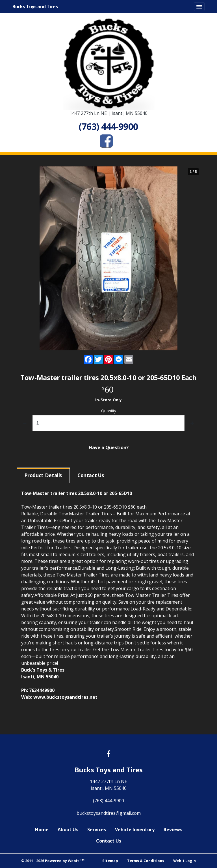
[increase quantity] (192, 423)
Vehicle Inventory (135, 830)
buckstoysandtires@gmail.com (109, 813)
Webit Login (185, 861)
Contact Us (109, 841)
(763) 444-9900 (108, 801)
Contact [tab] (91, 475)
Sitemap (110, 861)
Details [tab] (43, 475)
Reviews (173, 830)
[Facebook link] (108, 754)
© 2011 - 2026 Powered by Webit (53, 861)
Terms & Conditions (146, 861)
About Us (68, 830)
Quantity (109, 411)
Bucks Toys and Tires (35, 7)
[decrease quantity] (25, 423)
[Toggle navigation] (199, 7)
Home (42, 830)
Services (97, 830)
